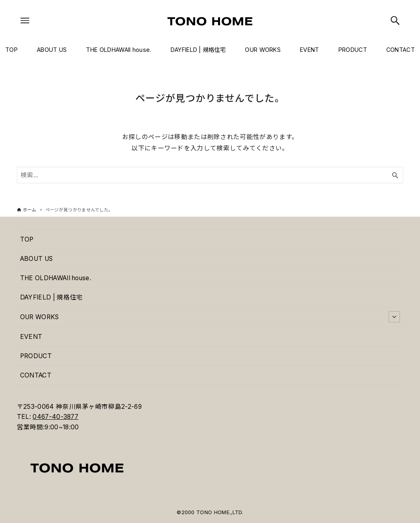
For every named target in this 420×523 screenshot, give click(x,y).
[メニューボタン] (25, 21)
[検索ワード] (210, 175)
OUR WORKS (210, 317)
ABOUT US (36, 259)
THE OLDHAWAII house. (56, 278)
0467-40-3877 (55, 417)
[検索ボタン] (395, 21)
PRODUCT (36, 356)
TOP (27, 239)
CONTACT (36, 375)
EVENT (31, 337)
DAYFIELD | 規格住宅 (52, 297)
